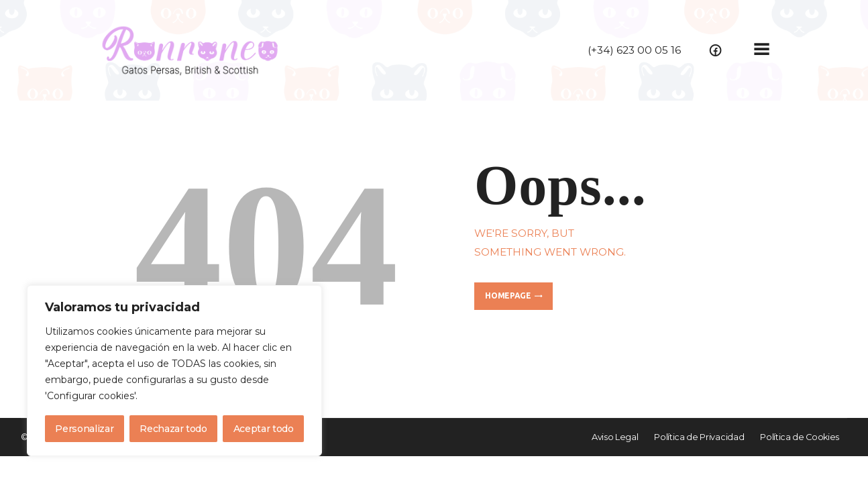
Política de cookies (184, 396)
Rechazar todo (173, 429)
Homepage (508, 296)
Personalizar (84, 429)
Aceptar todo (264, 429)
